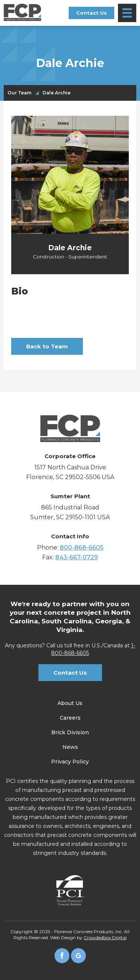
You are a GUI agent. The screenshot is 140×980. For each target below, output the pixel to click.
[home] (22, 12)
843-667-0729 (77, 557)
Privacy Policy (70, 762)
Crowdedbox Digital (105, 937)
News (70, 747)
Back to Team (47, 346)
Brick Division (70, 732)
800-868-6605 (82, 548)
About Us (70, 703)
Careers (70, 718)
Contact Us (91, 13)
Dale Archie (57, 93)
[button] (127, 13)
